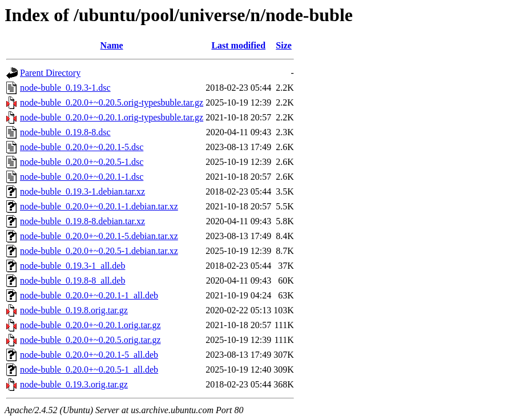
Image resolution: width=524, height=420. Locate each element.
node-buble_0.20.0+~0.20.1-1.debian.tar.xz (99, 206)
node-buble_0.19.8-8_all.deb (72, 280)
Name (112, 45)
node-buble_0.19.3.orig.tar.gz (74, 384)
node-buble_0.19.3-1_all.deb (72, 266)
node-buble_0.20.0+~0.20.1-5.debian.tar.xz (99, 236)
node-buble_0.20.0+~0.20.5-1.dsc (82, 162)
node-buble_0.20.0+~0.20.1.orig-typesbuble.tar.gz (112, 117)
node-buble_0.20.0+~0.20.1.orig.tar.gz (90, 325)
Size (284, 45)
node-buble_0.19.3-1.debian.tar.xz (82, 191)
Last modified (238, 45)
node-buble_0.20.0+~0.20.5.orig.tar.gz (90, 340)
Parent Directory (50, 73)
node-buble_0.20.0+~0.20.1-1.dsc (82, 177)
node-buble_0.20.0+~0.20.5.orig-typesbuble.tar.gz (112, 102)
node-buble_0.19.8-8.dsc (65, 132)
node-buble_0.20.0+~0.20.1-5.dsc (82, 147)
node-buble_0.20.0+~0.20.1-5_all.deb (89, 355)
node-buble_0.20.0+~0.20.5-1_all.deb (89, 369)
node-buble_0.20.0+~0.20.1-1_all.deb (89, 295)
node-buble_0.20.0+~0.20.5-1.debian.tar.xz (99, 251)
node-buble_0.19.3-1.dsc (65, 88)
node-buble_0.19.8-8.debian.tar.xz (82, 221)
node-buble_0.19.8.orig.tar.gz (74, 310)
